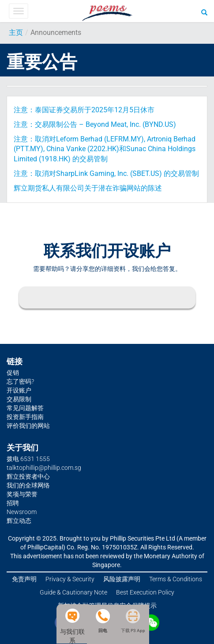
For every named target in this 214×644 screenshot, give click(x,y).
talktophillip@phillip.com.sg (44, 468)
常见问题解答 (25, 408)
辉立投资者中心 (28, 476)
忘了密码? (20, 381)
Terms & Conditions (176, 579)
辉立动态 (19, 521)
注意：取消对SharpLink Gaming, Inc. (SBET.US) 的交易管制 (106, 173)
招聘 (13, 503)
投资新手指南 (25, 417)
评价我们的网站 (28, 426)
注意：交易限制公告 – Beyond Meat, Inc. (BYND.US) (95, 124)
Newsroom (22, 512)
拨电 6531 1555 (28, 459)
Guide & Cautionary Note (73, 592)
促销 (13, 373)
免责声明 (24, 579)
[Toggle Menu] (18, 11)
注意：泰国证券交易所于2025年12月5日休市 (84, 110)
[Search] (204, 12)
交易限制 (19, 399)
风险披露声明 (122, 579)
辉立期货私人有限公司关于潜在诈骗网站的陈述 (88, 188)
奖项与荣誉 (22, 494)
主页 (16, 32)
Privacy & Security (70, 579)
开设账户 (19, 390)
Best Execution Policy (145, 592)
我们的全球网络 (28, 485)
